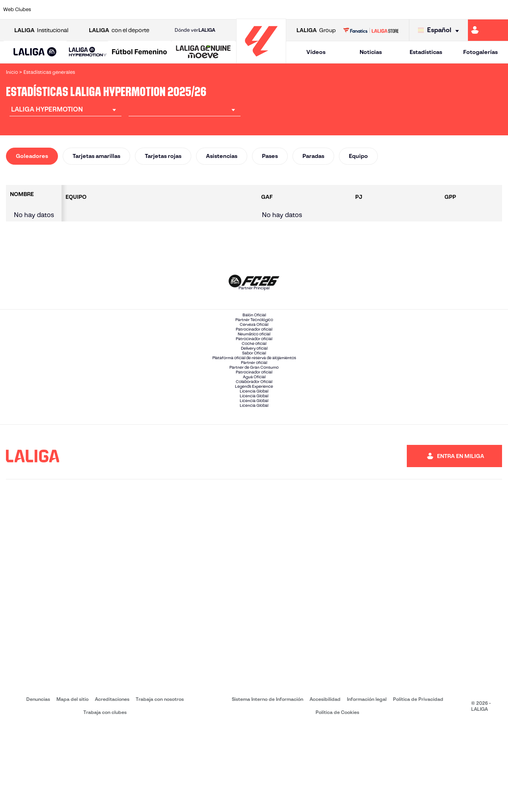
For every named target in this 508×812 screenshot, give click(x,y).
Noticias (371, 52)
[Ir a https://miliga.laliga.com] (488, 30)
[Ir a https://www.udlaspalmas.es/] (305, 10)
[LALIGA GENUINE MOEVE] (203, 52)
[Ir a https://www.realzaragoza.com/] (391, 10)
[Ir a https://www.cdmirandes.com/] (283, 10)
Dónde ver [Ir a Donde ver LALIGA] (195, 30)
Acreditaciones (112, 784)
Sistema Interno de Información (267, 784)
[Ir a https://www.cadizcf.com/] (111, 10)
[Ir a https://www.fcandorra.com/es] (477, 10)
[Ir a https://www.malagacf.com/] (262, 10)
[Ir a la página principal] (261, 60)
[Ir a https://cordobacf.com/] (219, 10)
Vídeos (316, 52)
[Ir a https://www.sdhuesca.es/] (434, 10)
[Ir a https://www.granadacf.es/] (241, 10)
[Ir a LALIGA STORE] (371, 30)
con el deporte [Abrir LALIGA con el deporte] (119, 30)
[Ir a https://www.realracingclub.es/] (327, 10)
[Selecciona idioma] (440, 30)
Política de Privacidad (418, 784)
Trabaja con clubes (105, 797)
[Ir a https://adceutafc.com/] (154, 10)
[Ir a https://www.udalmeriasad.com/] (68, 10)
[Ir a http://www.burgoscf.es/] (90, 10)
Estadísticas (426, 52)
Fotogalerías (480, 52)
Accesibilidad (325, 784)
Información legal (367, 784)
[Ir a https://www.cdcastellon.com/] (133, 10)
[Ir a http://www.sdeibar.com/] (413, 10)
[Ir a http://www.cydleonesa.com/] (197, 10)
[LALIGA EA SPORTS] (35, 52)
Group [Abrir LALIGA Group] (316, 30)
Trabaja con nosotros (160, 784)
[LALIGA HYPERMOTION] (88, 52)
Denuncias (38, 784)
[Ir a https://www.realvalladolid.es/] (456, 10)
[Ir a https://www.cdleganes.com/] (176, 10)
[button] (35, 52)
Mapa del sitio (72, 784)
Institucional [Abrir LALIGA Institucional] (41, 30)
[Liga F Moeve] (140, 52)
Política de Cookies (337, 797)
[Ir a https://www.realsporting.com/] (369, 10)
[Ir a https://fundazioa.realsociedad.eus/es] (499, 10)
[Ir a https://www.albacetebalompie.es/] (46, 10)
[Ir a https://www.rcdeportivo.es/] (348, 10)
